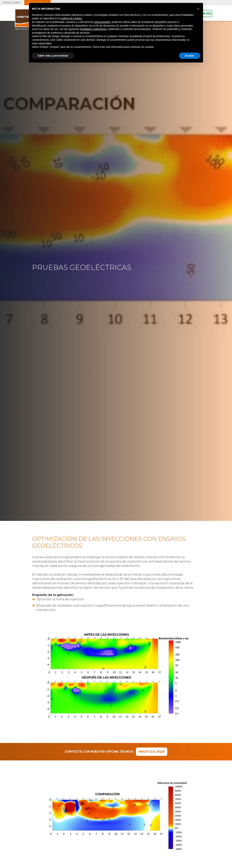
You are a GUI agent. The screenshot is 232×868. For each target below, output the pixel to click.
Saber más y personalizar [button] (53, 56)
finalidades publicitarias (93, 29)
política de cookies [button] (72, 18)
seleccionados (102, 22)
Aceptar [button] (190, 56)
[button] (198, 9)
